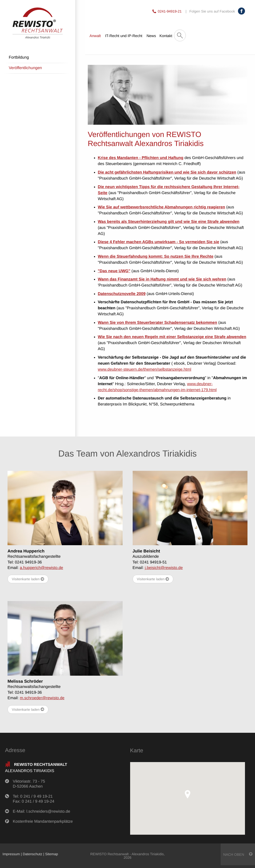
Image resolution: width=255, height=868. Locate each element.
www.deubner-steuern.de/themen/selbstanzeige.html (145, 370)
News (151, 36)
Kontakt (166, 36)
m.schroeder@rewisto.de (42, 698)
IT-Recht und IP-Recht (124, 36)
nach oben (238, 854)
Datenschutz (33, 854)
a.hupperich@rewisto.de (41, 568)
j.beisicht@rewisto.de (164, 568)
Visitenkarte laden (28, 579)
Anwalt (95, 36)
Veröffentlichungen (25, 68)
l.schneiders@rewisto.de (48, 812)
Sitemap (52, 854)
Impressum (11, 854)
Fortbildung (19, 57)
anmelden (23, 857)
